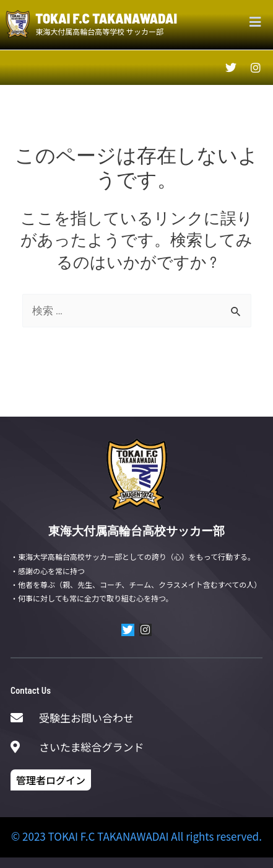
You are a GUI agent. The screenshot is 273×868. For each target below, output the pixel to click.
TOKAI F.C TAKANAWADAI (106, 18)
